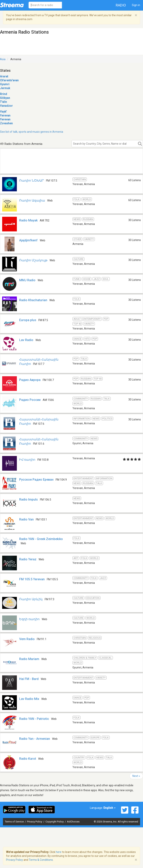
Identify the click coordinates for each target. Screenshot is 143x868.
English (110, 808)
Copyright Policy (55, 822)
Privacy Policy (35, 822)
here (59, 852)
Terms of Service (15, 822)
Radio (121, 5)
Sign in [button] (136, 5)
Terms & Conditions (41, 860)
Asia (3, 59)
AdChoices (73, 822)
